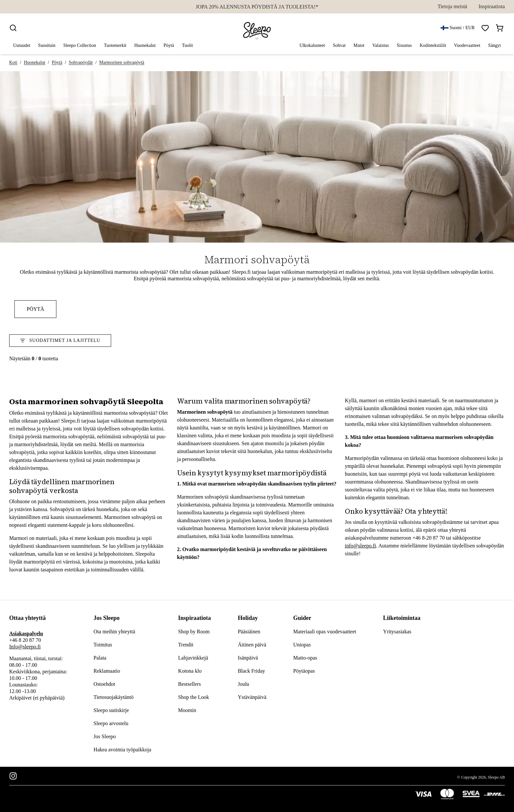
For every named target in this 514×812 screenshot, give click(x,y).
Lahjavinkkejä (193, 658)
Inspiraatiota (492, 6)
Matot (359, 46)
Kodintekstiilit (433, 46)
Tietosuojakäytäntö (113, 697)
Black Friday (251, 671)
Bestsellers (189, 684)
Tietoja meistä (453, 6)
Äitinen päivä (252, 645)
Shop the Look (193, 697)
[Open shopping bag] (500, 28)
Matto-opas (305, 658)
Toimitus (103, 645)
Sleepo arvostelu (111, 723)
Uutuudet (22, 45)
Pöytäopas (304, 671)
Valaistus (381, 46)
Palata (100, 658)
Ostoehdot (104, 684)
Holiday (248, 618)
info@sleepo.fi (360, 546)
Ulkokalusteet (312, 46)
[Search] (13, 28)
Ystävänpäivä (252, 697)
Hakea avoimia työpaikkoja (122, 750)
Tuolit (188, 46)
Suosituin (47, 45)
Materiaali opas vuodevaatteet (325, 632)
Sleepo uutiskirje (111, 710)
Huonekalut (145, 46)
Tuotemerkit (115, 46)
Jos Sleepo (107, 618)
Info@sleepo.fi (25, 647)
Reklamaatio (107, 671)
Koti (13, 62)
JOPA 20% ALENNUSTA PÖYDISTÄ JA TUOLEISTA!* (257, 7)
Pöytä (169, 46)
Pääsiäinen (249, 632)
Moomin (187, 710)
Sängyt (494, 46)
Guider (302, 618)
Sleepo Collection (80, 45)
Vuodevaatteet (467, 46)
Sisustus (404, 46)
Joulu (243, 684)
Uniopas (302, 645)
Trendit (186, 645)
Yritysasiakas (397, 632)
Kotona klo (190, 671)
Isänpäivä (248, 658)
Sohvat (339, 46)
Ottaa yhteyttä (27, 618)
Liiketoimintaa (402, 618)
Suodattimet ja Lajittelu (60, 341)
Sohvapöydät (81, 62)
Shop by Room (194, 632)
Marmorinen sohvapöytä (122, 62)
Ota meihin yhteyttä (114, 632)
